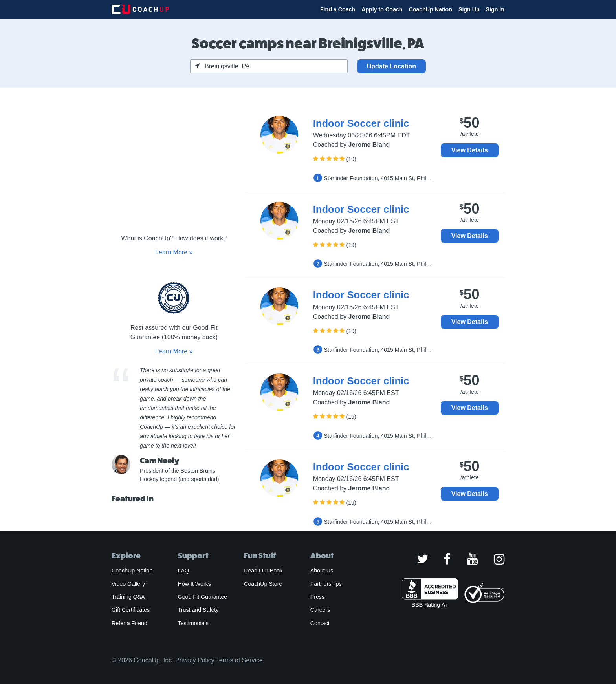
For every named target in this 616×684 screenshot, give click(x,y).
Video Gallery (128, 584)
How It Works (194, 584)
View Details (470, 150)
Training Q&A (128, 597)
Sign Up (469, 9)
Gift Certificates (131, 610)
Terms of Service (239, 660)
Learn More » (174, 252)
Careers (320, 610)
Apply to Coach (382, 9)
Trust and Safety (198, 610)
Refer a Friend (129, 623)
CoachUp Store (263, 584)
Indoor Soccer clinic (361, 123)
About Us (322, 571)
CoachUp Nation (430, 9)
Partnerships (326, 584)
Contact (320, 623)
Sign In (495, 9)
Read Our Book (263, 571)
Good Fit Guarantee (203, 597)
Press (317, 597)
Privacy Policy (195, 660)
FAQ (183, 571)
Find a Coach (338, 9)
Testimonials (193, 623)
